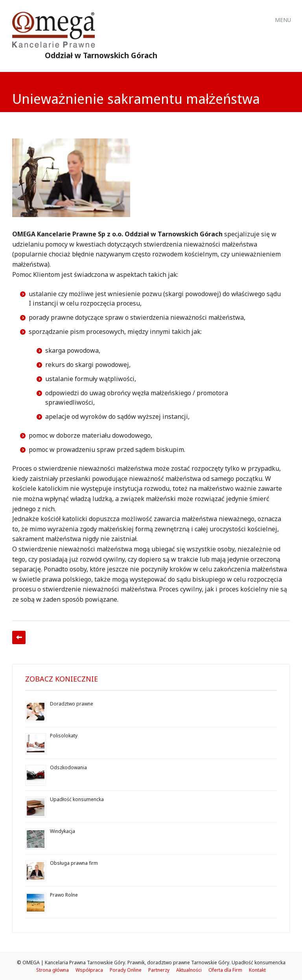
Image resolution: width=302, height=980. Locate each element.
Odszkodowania (68, 767)
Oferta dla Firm (225, 970)
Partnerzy (159, 970)
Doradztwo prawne (72, 704)
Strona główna (52, 970)
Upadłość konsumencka (77, 799)
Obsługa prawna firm (74, 863)
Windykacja (63, 831)
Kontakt (257, 970)
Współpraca (89, 970)
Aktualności (189, 970)
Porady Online (126, 970)
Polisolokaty (64, 736)
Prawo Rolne (64, 895)
